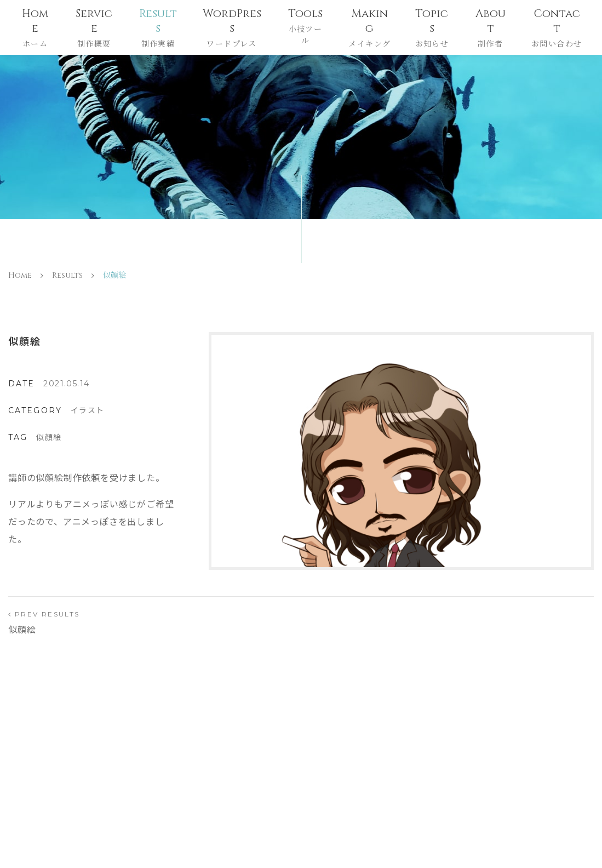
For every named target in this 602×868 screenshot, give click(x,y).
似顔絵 (49, 437)
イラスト (88, 410)
